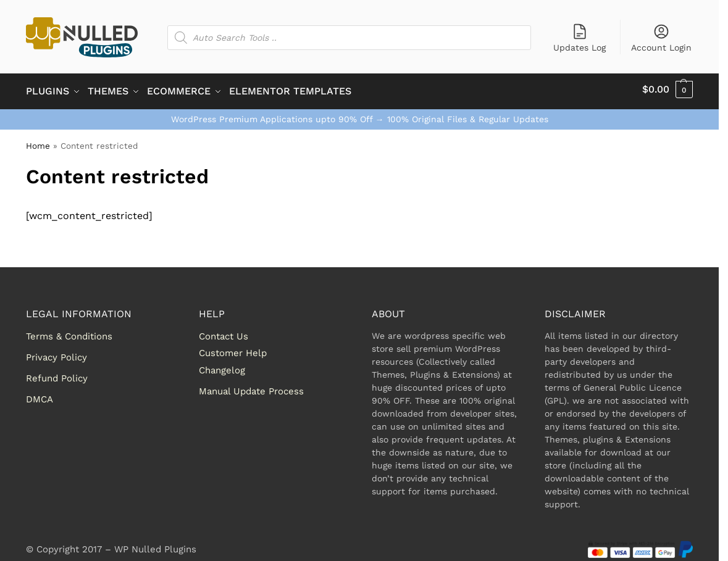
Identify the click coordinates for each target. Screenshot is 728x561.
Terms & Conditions (69, 332)
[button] (667, 89)
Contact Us (224, 332)
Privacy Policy (56, 353)
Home (38, 141)
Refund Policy (57, 374)
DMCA (40, 395)
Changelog (222, 366)
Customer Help (233, 349)
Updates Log (579, 38)
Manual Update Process (251, 387)
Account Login (661, 38)
